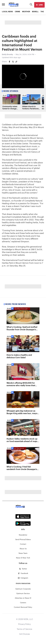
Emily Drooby (7, 55)
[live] (39, 5)
